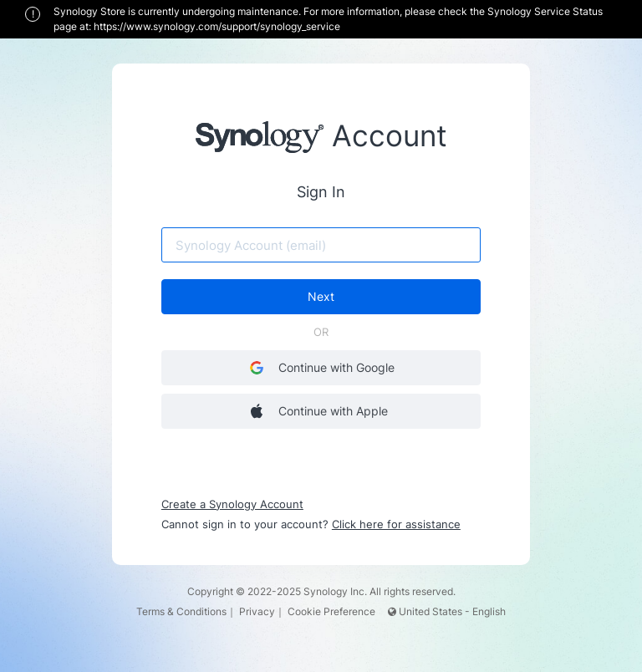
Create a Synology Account (233, 504)
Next (321, 297)
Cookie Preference (331, 611)
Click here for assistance (397, 524)
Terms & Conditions (181, 611)
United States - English (447, 611)
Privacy (257, 611)
